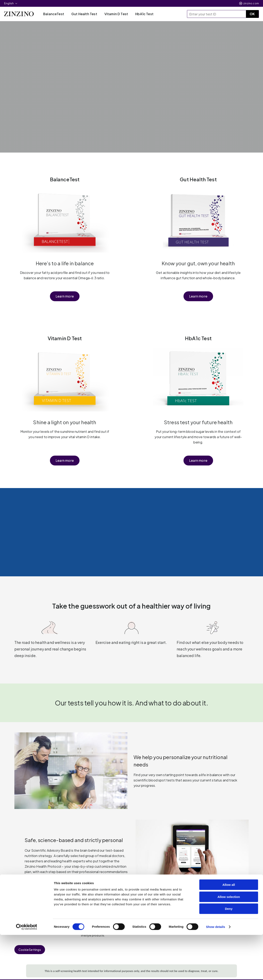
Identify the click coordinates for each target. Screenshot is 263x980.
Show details (216, 972)
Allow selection (229, 942)
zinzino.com (251, 3)
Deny (229, 954)
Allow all (229, 930)
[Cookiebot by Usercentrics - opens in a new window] (27, 972)
